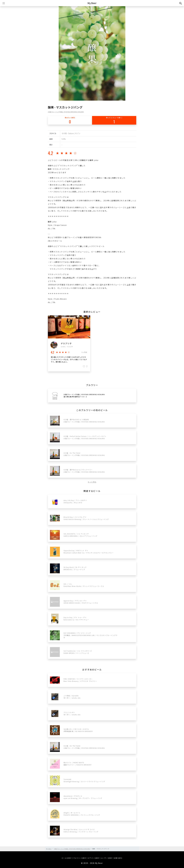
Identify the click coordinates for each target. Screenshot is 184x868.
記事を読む (118, 858)
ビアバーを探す (94, 858)
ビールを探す (67, 858)
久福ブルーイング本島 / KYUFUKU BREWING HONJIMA (66, 112)
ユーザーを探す (107, 858)
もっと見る (92, 482)
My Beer (92, 3)
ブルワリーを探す (80, 858)
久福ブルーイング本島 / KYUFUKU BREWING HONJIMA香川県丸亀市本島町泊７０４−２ (84, 396)
